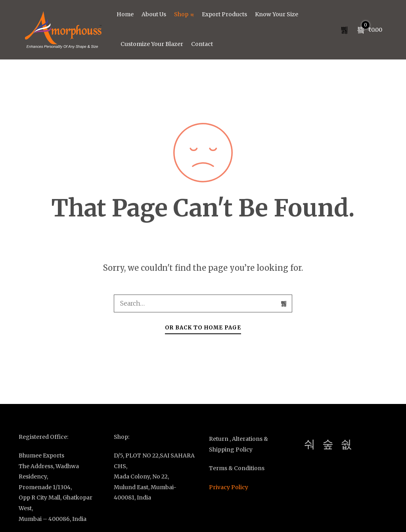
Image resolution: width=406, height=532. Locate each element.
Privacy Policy (229, 487)
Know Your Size (277, 14)
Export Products (224, 14)
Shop (184, 14)
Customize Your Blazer (152, 44)
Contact (202, 44)
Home (125, 14)
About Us (154, 14)
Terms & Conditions (237, 468)
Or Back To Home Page (203, 328)
